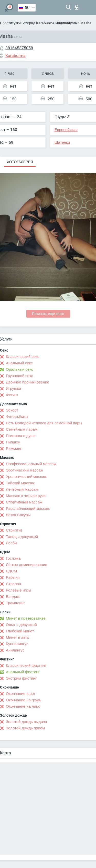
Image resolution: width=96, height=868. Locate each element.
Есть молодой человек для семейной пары (44, 423)
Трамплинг (15, 603)
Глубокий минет (20, 631)
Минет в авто (18, 637)
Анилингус (15, 650)
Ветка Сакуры (18, 515)
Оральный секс (19, 369)
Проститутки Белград (18, 23)
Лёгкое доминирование (26, 565)
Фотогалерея (20, 162)
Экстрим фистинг (21, 678)
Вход (77, 7)
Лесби (11, 543)
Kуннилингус (17, 644)
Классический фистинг (26, 666)
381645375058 (19, 48)
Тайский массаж (20, 483)
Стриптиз (14, 530)
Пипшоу (13, 442)
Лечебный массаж (22, 489)
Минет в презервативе (26, 618)
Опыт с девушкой (21, 625)
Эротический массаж (24, 470)
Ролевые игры (19, 590)
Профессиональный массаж (31, 464)
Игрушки (13, 389)
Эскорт (12, 410)
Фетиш (12, 395)
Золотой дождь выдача (26, 722)
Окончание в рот (21, 694)
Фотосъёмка (17, 417)
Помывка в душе (21, 436)
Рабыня (13, 577)
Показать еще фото (48, 314)
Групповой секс (19, 376)
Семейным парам (22, 429)
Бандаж (13, 597)
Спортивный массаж (24, 502)
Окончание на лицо (23, 706)
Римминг (14, 449)
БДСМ (11, 571)
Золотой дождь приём (25, 728)
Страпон (13, 584)
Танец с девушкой (22, 537)
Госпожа (13, 558)
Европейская (66, 130)
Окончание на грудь (24, 700)
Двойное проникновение (28, 382)
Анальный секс (19, 363)
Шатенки (62, 142)
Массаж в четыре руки (26, 496)
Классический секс (23, 357)
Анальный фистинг (23, 672)
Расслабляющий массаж (28, 509)
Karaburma (45, 23)
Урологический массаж (26, 477)
